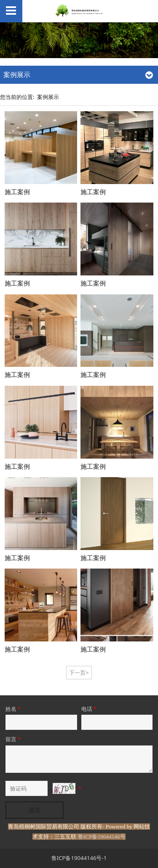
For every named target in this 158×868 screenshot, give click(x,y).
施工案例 (17, 192)
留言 (14, 739)
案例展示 (48, 97)
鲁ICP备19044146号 (102, 837)
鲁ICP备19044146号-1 (79, 858)
